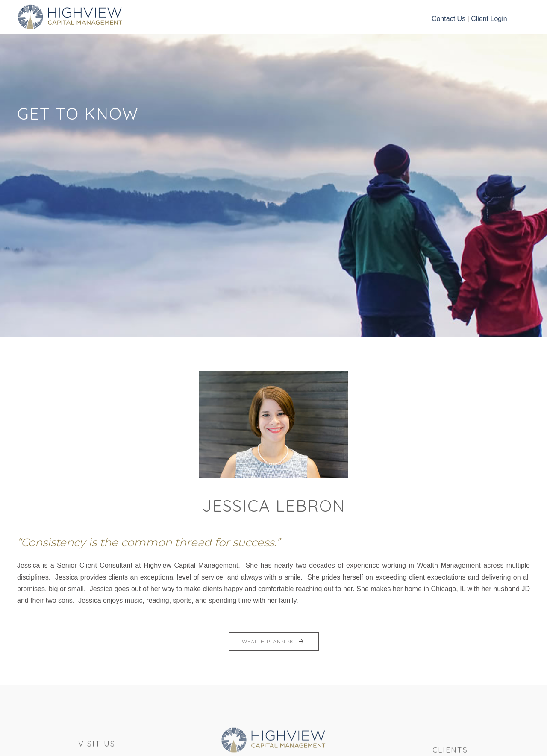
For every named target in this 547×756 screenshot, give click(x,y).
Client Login (489, 19)
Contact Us (448, 19)
